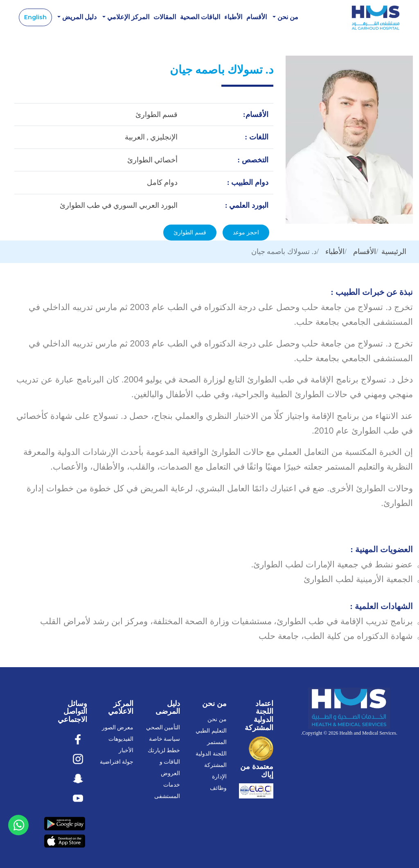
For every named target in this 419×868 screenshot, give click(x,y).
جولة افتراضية (117, 762)
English (35, 17)
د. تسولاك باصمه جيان (284, 252)
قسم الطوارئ (190, 233)
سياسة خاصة (165, 739)
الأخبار (126, 751)
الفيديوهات (121, 739)
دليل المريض (79, 17)
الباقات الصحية (200, 17)
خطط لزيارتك (164, 751)
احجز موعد (246, 233)
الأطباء (233, 17)
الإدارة (219, 777)
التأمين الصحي (163, 728)
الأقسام (257, 17)
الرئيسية (394, 252)
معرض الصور (118, 728)
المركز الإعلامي (127, 17)
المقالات (165, 17)
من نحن (287, 17)
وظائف (218, 788)
